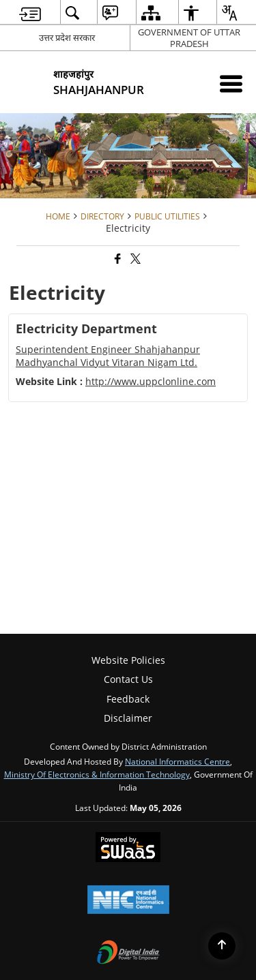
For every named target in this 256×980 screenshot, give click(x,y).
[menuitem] (30, 13)
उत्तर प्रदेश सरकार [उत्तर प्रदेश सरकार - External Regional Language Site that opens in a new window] (67, 37)
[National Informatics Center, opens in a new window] (128, 901)
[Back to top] (222, 946)
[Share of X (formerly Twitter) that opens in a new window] (134, 259)
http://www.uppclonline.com (151, 381)
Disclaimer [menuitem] (128, 718)
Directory (102, 216)
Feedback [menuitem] (128, 699)
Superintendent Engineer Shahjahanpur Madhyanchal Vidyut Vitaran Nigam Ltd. (108, 355)
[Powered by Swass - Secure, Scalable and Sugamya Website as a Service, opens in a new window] (128, 848)
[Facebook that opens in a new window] (117, 259)
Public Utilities (167, 216)
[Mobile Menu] (231, 83)
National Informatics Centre (177, 761)
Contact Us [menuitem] (128, 679)
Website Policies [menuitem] (128, 660)
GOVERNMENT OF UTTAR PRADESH (189, 38)
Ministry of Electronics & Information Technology (97, 774)
